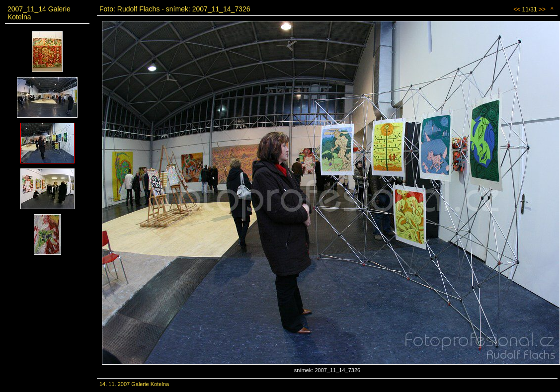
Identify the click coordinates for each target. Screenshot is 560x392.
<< (517, 9)
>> (542, 9)
